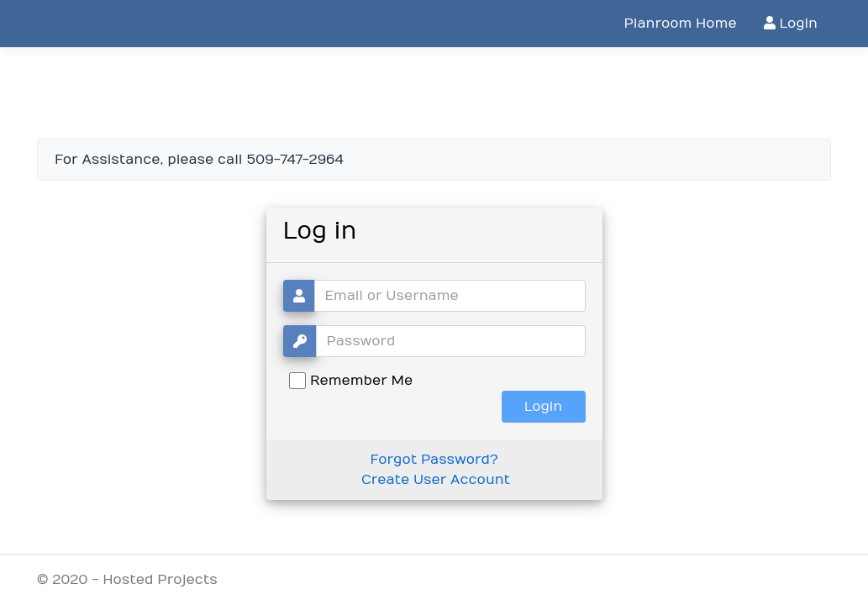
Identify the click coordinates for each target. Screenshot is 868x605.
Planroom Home (680, 24)
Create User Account (436, 480)
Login (791, 24)
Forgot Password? (434, 460)
